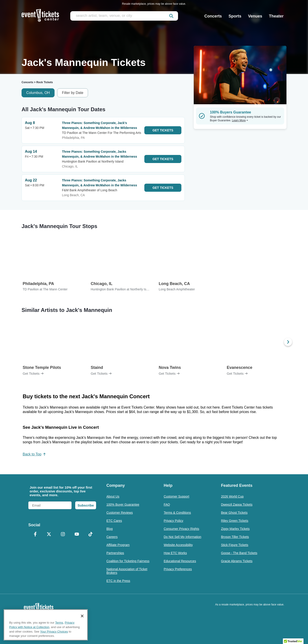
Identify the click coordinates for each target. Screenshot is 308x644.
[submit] (171, 16)
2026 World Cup (232, 496)
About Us (113, 496)
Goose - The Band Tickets (239, 553)
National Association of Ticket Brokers (127, 571)
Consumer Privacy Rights (181, 529)
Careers (112, 537)
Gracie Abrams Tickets (237, 561)
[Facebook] (35, 535)
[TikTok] (90, 535)
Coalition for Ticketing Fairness (128, 561)
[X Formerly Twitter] (49, 535)
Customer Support (176, 496)
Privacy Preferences (178, 569)
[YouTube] (77, 535)
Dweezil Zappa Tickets (237, 505)
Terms (59, 623)
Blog (110, 529)
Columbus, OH (38, 93)
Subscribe (86, 505)
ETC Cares (114, 521)
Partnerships (115, 553)
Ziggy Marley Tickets (235, 529)
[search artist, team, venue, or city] (124, 16)
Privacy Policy (173, 521)
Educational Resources (180, 561)
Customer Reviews (120, 513)
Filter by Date (73, 93)
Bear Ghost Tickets (234, 513)
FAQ (167, 505)
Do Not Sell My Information (182, 537)
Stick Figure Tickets (234, 545)
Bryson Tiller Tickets (235, 537)
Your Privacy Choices (54, 632)
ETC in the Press (118, 581)
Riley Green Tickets (234, 521)
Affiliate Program (118, 545)
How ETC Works (175, 553)
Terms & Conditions (177, 513)
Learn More (240, 120)
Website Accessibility (178, 545)
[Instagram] (63, 535)
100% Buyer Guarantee (123, 505)
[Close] (82, 616)
